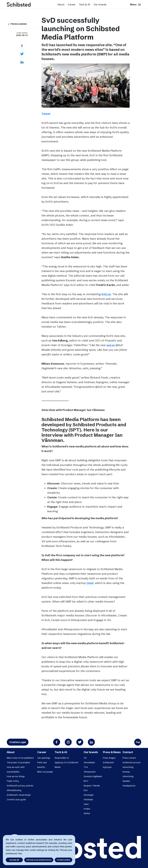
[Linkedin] (22, 62)
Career (72, 4)
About (61, 4)
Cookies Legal (18, 742)
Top (138, 742)
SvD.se (106, 294)
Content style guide (16, 800)
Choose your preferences (39, 860)
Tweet (46, 114)
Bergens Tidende (92, 786)
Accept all (14, 860)
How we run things (16, 776)
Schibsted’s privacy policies (20, 786)
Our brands (100, 4)
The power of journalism (18, 763)
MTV (86, 781)
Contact (128, 752)
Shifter (87, 813)
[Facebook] (22, 46)
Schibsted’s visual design (19, 795)
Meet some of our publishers (20, 758)
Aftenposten (90, 772)
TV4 (86, 767)
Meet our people (45, 772)
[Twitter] (22, 54)
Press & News (112, 752)
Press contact (129, 758)
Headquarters (129, 786)
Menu (136, 5)
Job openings (44, 758)
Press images (109, 758)
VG (85, 758)
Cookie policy (64, 860)
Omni (90, 583)
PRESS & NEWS (17, 24)
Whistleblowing (14, 790)
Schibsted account (132, 763)
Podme (87, 809)
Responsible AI (62, 758)
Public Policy (13, 781)
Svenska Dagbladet (93, 776)
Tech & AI (85, 4)
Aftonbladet (89, 763)
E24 (86, 790)
